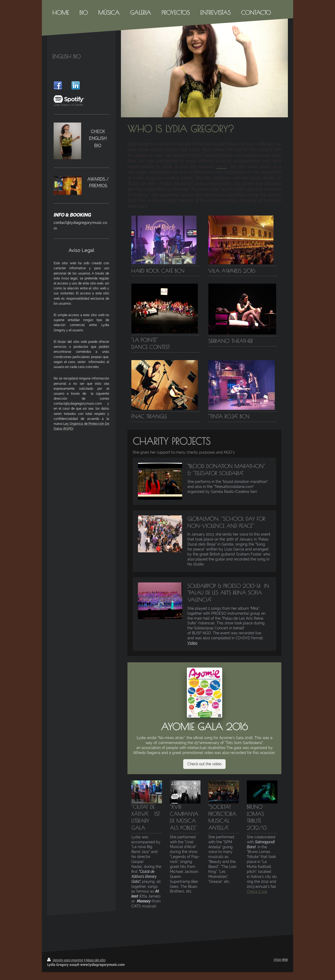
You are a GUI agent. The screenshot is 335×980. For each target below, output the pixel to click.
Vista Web (281, 960)
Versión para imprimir (66, 960)
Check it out (257, 891)
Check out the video (204, 764)
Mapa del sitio (96, 960)
